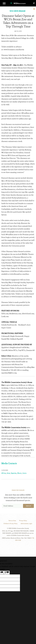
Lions (25, 473)
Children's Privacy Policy (10, 524)
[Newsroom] (18, 2)
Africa (4, 473)
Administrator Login (26, 524)
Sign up (28, 506)
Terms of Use (12, 521)
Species (14, 473)
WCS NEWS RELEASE (17, 11)
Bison (20, 473)
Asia (8, 473)
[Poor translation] (7, 573)
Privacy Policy (23, 521)
